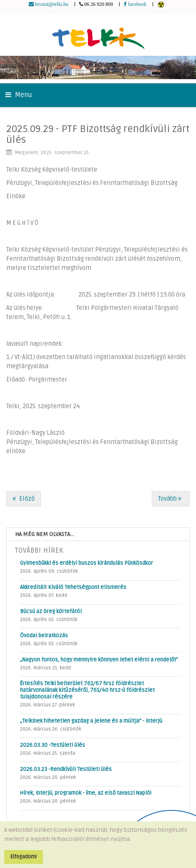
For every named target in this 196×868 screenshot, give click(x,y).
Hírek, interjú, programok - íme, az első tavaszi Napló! (86, 793)
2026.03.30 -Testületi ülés (53, 745)
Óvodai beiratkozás (44, 636)
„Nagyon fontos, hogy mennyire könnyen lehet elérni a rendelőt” (99, 660)
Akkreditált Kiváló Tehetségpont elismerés (73, 587)
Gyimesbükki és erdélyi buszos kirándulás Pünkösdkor (87, 563)
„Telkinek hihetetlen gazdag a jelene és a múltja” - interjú (91, 721)
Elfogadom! (24, 857)
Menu (19, 95)
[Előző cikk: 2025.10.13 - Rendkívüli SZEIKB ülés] (24, 499)
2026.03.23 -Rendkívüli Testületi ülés (66, 769)
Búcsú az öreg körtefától (51, 611)
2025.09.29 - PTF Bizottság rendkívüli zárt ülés (98, 134)
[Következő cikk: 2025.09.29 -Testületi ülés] (171, 499)
